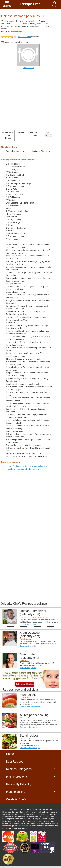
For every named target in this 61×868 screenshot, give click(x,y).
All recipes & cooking (27, 718)
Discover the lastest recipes (30, 707)
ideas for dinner (14, 466)
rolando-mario (16, 31)
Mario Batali (25, 661)
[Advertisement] (30, 99)
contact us (21, 826)
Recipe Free (30, 4)
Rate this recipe (25, 37)
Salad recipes (25, 738)
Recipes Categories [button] (30, 769)
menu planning (40, 466)
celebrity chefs (14, 469)
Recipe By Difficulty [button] (30, 784)
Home (10, 754)
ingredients (26, 469)
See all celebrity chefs (28, 624)
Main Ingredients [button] (30, 777)
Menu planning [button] (30, 792)
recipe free (37, 469)
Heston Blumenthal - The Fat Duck (34, 617)
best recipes (27, 466)
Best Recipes (15, 762)
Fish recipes (24, 698)
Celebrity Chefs (16, 799)
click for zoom (28, 68)
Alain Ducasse (26, 639)
